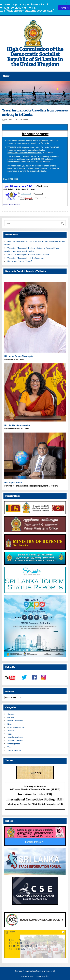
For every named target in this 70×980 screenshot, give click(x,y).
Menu (6, 76)
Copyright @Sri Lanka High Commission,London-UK (35, 971)
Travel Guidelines (15, 737)
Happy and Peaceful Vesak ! (20, 261)
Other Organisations (16, 727)
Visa (9, 747)
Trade (10, 734)
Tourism (11, 731)
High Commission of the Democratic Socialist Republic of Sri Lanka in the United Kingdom (35, 57)
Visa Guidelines (14, 750)
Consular (11, 714)
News (26, 119)
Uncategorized (14, 744)
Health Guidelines (15, 721)
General (11, 717)
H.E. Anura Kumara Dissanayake (19, 356)
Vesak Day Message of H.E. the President (26, 258)
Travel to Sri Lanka (16, 741)
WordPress (34, 976)
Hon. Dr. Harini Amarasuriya (17, 425)
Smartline (45, 976)
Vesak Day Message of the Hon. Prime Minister (28, 255)
